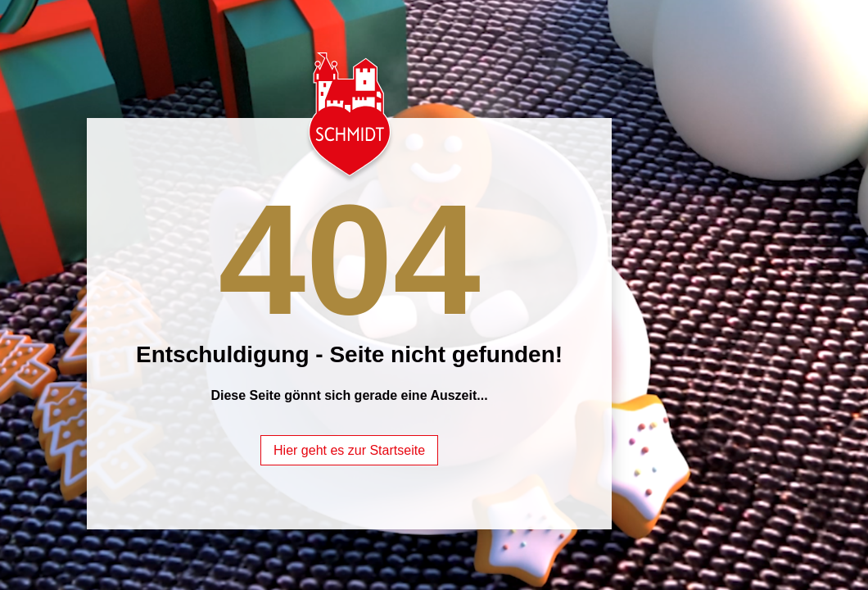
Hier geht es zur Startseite (349, 450)
